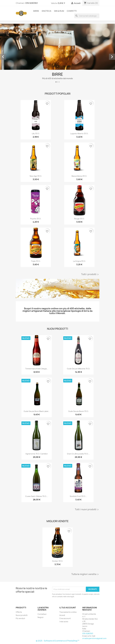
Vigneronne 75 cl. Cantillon (37, 454)
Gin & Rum (59, 11)
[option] (57, 54)
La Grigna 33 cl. (79, 261)
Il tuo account (68, 608)
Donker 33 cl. (58, 561)
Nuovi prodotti (22, 615)
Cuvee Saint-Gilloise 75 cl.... (37, 496)
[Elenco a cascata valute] (62, 3)
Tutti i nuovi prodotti (87, 510)
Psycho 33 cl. (36, 219)
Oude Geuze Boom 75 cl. (78, 411)
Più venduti (20, 618)
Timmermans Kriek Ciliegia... (37, 369)
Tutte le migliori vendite (85, 574)
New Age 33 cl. (36, 176)
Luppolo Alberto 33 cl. (79, 134)
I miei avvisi (64, 622)
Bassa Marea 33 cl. (79, 176)
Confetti (72, 11)
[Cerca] (87, 16)
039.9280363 (31, 3)
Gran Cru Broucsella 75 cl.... (78, 454)
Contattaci (42, 614)
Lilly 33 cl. (36, 134)
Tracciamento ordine (68, 612)
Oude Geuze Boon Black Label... (37, 411)
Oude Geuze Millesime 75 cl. (78, 369)
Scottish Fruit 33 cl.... (78, 496)
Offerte (19, 612)
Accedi (62, 615)
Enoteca (47, 11)
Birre (36, 11)
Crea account (65, 618)
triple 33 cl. (36, 261)
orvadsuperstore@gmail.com (94, 638)
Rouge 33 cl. (79, 219)
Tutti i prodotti (90, 274)
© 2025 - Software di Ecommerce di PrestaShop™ (58, 641)
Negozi (40, 617)
